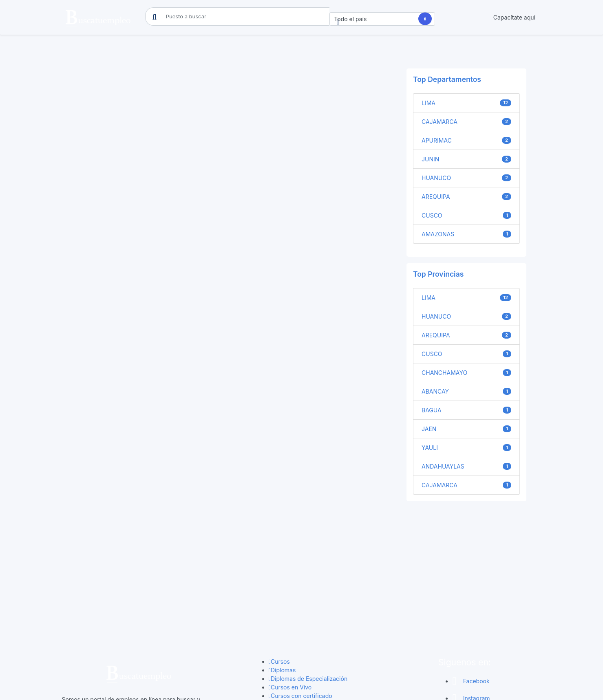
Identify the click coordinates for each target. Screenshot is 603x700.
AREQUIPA (466, 197)
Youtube (469, 632)
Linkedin (469, 615)
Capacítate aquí (514, 17)
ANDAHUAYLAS (466, 467)
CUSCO (466, 216)
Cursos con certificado (300, 595)
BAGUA (466, 410)
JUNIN (466, 159)
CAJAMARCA (466, 122)
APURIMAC (466, 141)
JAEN (466, 429)
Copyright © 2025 (302, 686)
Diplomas (282, 569)
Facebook (471, 580)
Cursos (279, 561)
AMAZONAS (466, 234)
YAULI (466, 448)
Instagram (471, 598)
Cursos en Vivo (290, 587)
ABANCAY (466, 392)
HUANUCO (466, 178)
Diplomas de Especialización (308, 578)
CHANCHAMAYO (466, 373)
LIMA (466, 103)
